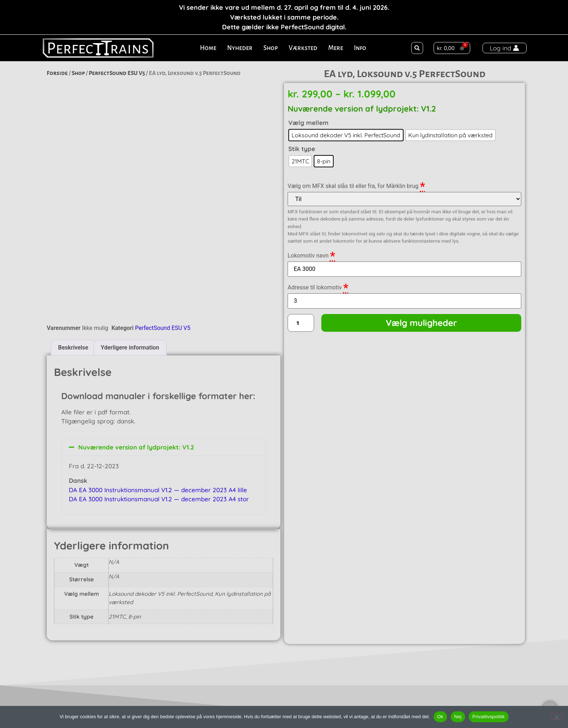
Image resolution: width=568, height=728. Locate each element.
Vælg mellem (308, 123)
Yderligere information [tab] (130, 270)
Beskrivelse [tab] (73, 270)
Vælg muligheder (421, 323)
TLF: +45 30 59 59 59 (406, 690)
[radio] (346, 135)
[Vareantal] (301, 323)
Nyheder (240, 48)
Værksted (303, 48)
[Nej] (556, 716)
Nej (458, 717)
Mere (336, 48)
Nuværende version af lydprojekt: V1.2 (136, 369)
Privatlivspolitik (489, 717)
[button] (417, 48)
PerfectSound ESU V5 (117, 73)
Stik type (302, 149)
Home (208, 48)
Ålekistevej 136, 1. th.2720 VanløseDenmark (125, 689)
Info (360, 48)
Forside (57, 73)
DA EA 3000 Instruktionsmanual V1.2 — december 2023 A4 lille (158, 412)
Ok (440, 717)
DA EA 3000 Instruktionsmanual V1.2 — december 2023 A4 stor (159, 421)
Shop (271, 48)
